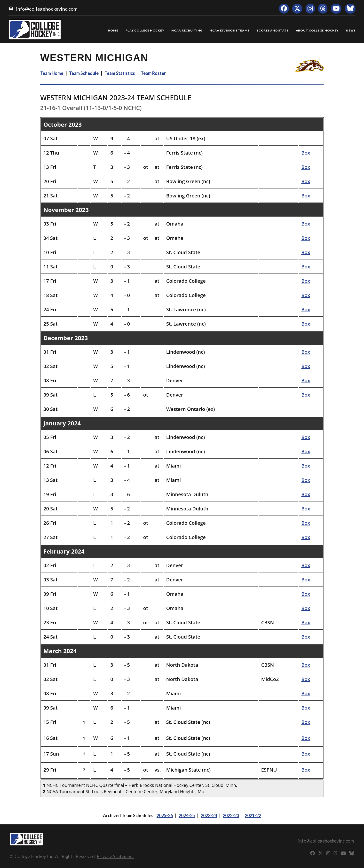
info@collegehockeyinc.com (47, 9)
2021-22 (253, 815)
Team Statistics (120, 73)
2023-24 (209, 815)
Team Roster (153, 73)
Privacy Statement (115, 856)
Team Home (52, 73)
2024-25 (187, 815)
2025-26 (165, 815)
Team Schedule (84, 73)
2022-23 (231, 815)
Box (306, 153)
